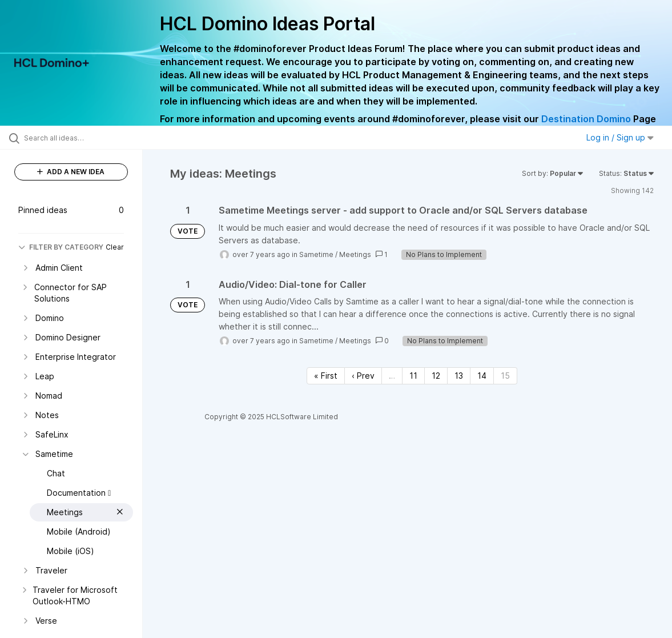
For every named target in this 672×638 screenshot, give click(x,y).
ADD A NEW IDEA (71, 172)
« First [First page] (326, 376)
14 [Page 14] (482, 376)
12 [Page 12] (436, 376)
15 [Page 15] (505, 376)
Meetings (355, 254)
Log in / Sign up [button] (620, 137)
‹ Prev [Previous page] (363, 376)
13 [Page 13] (459, 376)
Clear (115, 247)
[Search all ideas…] (81, 138)
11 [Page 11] (413, 376)
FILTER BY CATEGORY (61, 247)
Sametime (316, 254)
